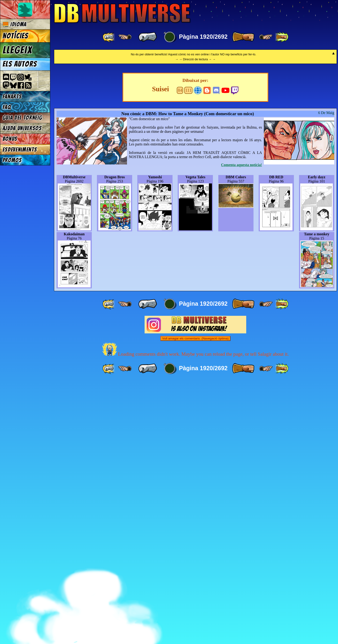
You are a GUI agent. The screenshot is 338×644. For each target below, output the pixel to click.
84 (180, 353)
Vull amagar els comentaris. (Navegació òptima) (195, 601)
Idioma (15, 24)
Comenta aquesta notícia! (242, 427)
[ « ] (148, 37)
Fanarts (12, 97)
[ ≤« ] (125, 37)
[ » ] (243, 37)
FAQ (7, 107)
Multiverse (122, 13)
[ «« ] (109, 37)
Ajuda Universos (22, 128)
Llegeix (17, 50)
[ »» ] (282, 37)
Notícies (15, 36)
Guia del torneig (22, 118)
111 (188, 353)
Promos (12, 160)
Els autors (20, 64)
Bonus (10, 139)
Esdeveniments (20, 150)
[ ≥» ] (266, 37)
